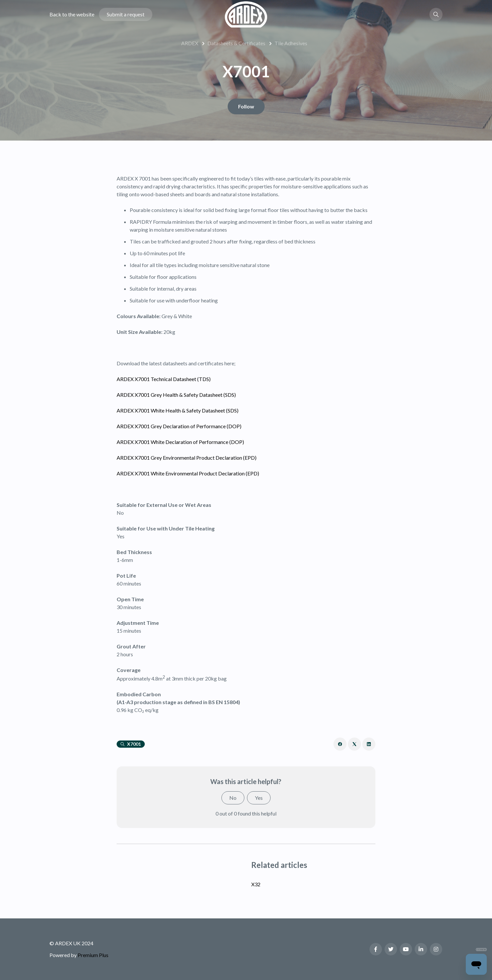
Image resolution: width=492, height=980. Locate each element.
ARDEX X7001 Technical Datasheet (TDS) (164, 379)
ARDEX (190, 43)
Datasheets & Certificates (236, 43)
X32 (256, 884)
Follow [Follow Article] (246, 106)
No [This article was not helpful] (233, 798)
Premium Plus (93, 955)
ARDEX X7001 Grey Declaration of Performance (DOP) (179, 426)
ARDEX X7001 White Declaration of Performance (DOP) (180, 442)
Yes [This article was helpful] (259, 798)
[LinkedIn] (369, 744)
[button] (436, 14)
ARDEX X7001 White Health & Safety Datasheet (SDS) (178, 410)
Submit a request (126, 14)
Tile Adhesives (291, 43)
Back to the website (72, 14)
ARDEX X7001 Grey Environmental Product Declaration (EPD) (187, 458)
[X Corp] (354, 744)
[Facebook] (340, 744)
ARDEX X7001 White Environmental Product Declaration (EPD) (188, 473)
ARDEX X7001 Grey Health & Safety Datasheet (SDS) (176, 395)
